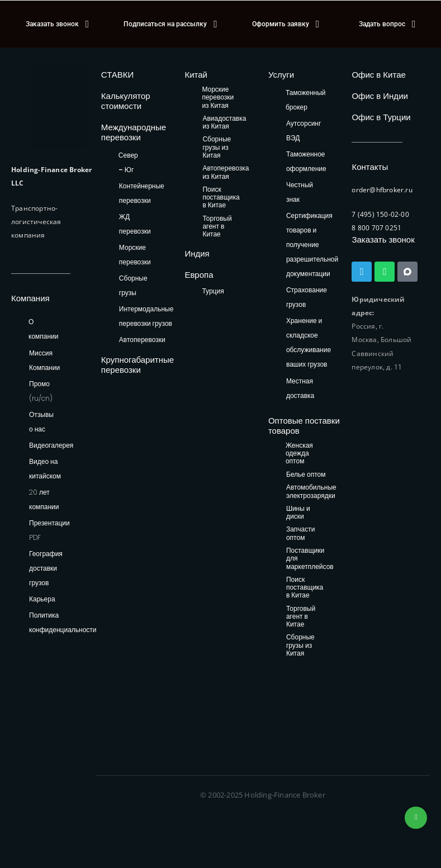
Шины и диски (298, 513)
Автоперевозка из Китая (226, 172)
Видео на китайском (45, 469)
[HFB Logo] (59, 106)
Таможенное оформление (306, 161)
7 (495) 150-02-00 (380, 214)
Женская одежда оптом (299, 454)
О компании (44, 329)
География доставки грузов (46, 568)
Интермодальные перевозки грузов (146, 316)
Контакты (370, 167)
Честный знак (300, 192)
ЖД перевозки (135, 224)
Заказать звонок (383, 239)
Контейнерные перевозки (142, 193)
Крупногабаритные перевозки (137, 365)
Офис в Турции (381, 117)
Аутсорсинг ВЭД (304, 131)
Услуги (281, 75)
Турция (213, 291)
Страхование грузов (307, 297)
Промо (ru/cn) (41, 391)
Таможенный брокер (306, 100)
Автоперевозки (142, 340)
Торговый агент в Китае (217, 227)
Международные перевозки (134, 132)
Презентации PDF (49, 530)
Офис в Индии (380, 96)
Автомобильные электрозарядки (311, 492)
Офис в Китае (378, 75)
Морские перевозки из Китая (218, 98)
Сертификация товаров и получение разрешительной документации (312, 245)
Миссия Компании (44, 360)
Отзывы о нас (41, 422)
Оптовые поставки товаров (304, 426)
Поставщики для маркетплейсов (310, 559)
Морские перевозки (135, 255)
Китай (196, 75)
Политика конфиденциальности (63, 622)
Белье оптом (306, 475)
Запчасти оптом (301, 533)
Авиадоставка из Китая (224, 123)
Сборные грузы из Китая (217, 148)
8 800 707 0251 (376, 228)
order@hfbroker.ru (382, 190)
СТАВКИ (118, 75)
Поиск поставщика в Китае (221, 198)
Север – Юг (128, 162)
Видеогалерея (51, 445)
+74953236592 (416, 818)
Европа (199, 275)
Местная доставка (300, 388)
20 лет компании (44, 499)
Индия (197, 253)
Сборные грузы (133, 285)
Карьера (42, 599)
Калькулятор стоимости (126, 101)
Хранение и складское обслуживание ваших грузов (309, 342)
